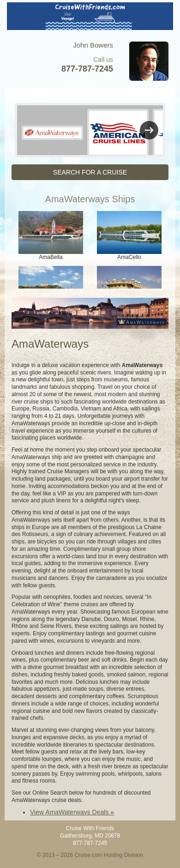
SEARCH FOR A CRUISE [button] (90, 172)
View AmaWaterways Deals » (72, 812)
